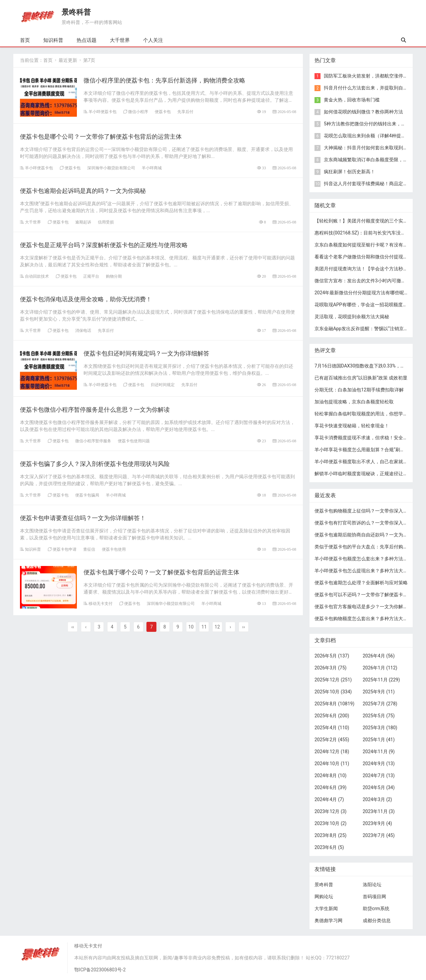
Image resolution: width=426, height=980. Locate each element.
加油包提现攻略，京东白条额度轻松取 (354, 402)
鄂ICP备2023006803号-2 (100, 970)
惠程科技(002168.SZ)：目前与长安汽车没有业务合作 (369, 233)
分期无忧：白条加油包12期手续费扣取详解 (359, 390)
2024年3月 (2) (377, 799)
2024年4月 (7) (329, 799)
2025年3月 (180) (380, 728)
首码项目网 (374, 897)
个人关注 (153, 40)
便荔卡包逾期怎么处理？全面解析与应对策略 (361, 583)
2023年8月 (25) (330, 835)
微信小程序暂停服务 (93, 441)
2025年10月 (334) (333, 692)
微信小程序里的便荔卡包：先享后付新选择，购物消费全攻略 (164, 80)
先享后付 (185, 112)
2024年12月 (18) (332, 752)
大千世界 (120, 40)
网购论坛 (324, 897)
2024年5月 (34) (379, 787)
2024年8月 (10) (330, 775)
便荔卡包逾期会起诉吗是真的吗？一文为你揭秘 (83, 191)
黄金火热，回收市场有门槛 (352, 100)
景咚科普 (76, 12)
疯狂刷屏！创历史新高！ (349, 172)
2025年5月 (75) (379, 716)
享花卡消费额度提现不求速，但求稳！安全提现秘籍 (368, 438)
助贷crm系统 (376, 909)
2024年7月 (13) (379, 775)
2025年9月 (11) (379, 692)
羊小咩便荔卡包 (103, 112)
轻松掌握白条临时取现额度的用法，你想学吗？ (363, 414)
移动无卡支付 (101, 603)
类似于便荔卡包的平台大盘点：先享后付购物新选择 (368, 547)
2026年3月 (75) (330, 668)
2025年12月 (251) (333, 680)
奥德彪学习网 (328, 920)
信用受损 (106, 222)
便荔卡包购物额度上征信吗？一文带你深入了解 (363, 511)
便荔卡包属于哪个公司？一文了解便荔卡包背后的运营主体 (161, 572)
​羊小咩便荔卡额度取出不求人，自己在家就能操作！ (368, 462)
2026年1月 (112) (380, 668)
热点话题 (87, 40)
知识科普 (53, 40)
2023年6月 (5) (329, 847)
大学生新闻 (326, 909)
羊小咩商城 (152, 168)
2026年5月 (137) (332, 656)
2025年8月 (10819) (334, 704)
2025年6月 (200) (332, 716)
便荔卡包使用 (114, 549)
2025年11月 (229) (381, 680)
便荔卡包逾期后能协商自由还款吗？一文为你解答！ (368, 535)
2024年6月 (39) (330, 787)
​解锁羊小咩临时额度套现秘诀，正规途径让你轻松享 (368, 474)
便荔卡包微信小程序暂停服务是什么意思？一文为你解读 (95, 410)
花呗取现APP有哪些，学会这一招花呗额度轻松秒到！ (370, 305)
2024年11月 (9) (379, 752)
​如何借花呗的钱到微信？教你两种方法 (363, 112)
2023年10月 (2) (330, 823)
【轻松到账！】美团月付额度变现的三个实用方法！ (368, 221)
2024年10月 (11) (332, 764)
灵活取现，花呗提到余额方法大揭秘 (352, 317)
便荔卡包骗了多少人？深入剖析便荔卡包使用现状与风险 (95, 464)
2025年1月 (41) (379, 740)
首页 (25, 40)
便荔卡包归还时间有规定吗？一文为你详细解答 (146, 353)
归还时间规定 (163, 385)
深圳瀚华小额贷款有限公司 (111, 168)
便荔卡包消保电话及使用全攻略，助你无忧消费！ (86, 299)
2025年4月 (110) (332, 728)
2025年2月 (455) (332, 740)
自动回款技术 (37, 276)
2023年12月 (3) (330, 811)
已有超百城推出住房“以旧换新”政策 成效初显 (361, 378)
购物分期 (114, 276)
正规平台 (91, 276)
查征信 (89, 549)
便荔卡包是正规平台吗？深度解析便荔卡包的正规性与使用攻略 (104, 245)
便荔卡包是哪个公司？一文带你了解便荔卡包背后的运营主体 (101, 137)
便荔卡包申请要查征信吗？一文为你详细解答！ (83, 518)
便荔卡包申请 (65, 549)
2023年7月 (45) (379, 835)
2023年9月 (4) (377, 823)
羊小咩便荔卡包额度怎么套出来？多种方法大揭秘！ (368, 559)
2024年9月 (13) (379, 764)
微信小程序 (138, 112)
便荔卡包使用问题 (134, 441)
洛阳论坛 (372, 885)
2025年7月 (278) (380, 704)
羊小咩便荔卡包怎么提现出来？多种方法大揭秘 (363, 571)
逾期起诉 (83, 222)
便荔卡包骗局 (87, 495)
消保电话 (83, 330)
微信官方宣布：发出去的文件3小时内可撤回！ (362, 281)
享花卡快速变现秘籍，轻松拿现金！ (352, 426)
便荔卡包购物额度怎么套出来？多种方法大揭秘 (363, 619)
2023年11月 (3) (379, 811)
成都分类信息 (377, 920)
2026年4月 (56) (379, 656)
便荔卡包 (163, 112)
